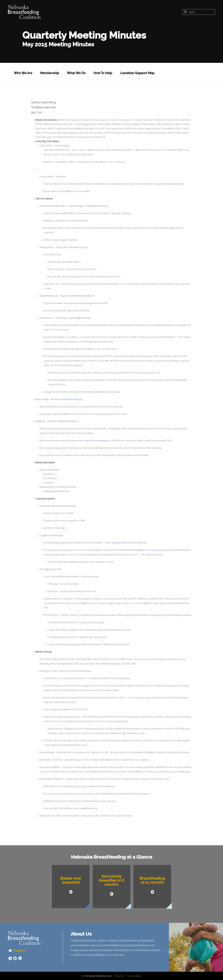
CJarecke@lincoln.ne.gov (78, 247)
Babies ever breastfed (71, 880)
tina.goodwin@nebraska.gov (79, 318)
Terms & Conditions (134, 976)
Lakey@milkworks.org (88, 808)
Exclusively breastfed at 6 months (112, 880)
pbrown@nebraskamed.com (83, 296)
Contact (19, 951)
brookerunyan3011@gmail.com (136, 550)
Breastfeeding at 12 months (152, 880)
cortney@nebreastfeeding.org (96, 206)
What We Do (76, 73)
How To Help (103, 73)
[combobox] (199, 12)
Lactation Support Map (137, 73)
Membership (50, 73)
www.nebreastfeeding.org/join (98, 440)
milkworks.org (184, 771)
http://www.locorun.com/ (152, 554)
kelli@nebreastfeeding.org (72, 399)
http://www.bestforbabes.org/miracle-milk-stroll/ (126, 543)
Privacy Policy (119, 976)
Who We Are (23, 73)
